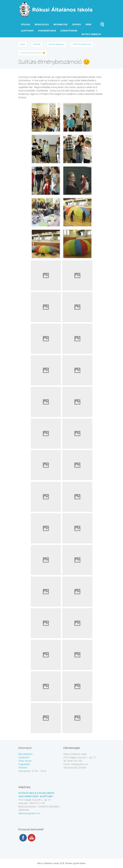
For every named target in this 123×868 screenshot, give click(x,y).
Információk (60, 25)
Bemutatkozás (26, 754)
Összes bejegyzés (57, 44)
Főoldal (26, 25)
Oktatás (76, 25)
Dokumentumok (47, 31)
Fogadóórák (24, 764)
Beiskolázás (42, 25)
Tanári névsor (25, 761)
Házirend (23, 768)
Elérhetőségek (69, 31)
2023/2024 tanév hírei (82, 44)
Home (22, 44)
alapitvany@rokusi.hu (29, 813)
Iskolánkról (24, 758)
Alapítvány (27, 31)
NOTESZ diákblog (91, 34)
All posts (37, 44)
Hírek (88, 25)
